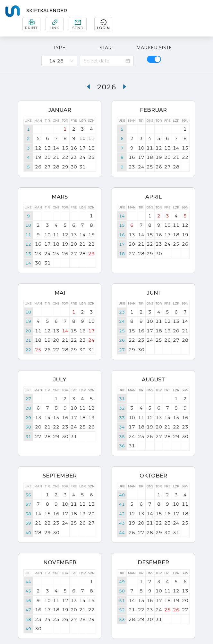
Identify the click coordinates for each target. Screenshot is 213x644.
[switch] (154, 59)
